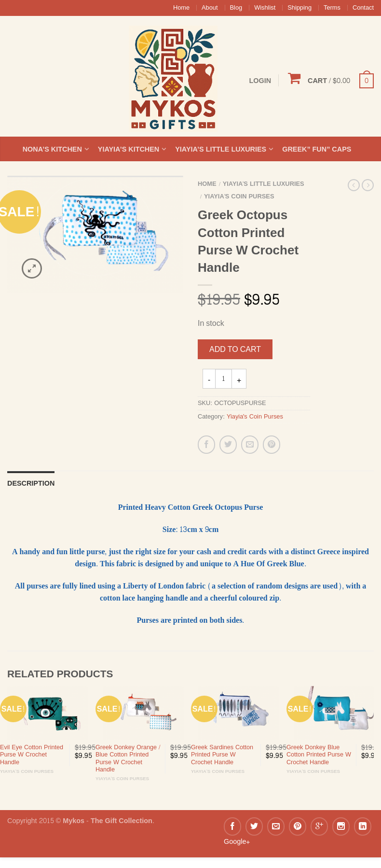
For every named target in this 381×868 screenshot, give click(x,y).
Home (181, 8)
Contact (363, 8)
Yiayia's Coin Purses (239, 196)
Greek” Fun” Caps (317, 149)
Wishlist (265, 8)
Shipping (299, 8)
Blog (236, 8)
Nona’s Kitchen (52, 149)
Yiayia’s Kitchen (129, 149)
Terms (332, 8)
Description (31, 483)
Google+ (237, 841)
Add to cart (235, 349)
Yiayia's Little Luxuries (264, 184)
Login (260, 81)
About (210, 8)
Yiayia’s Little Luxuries (221, 149)
